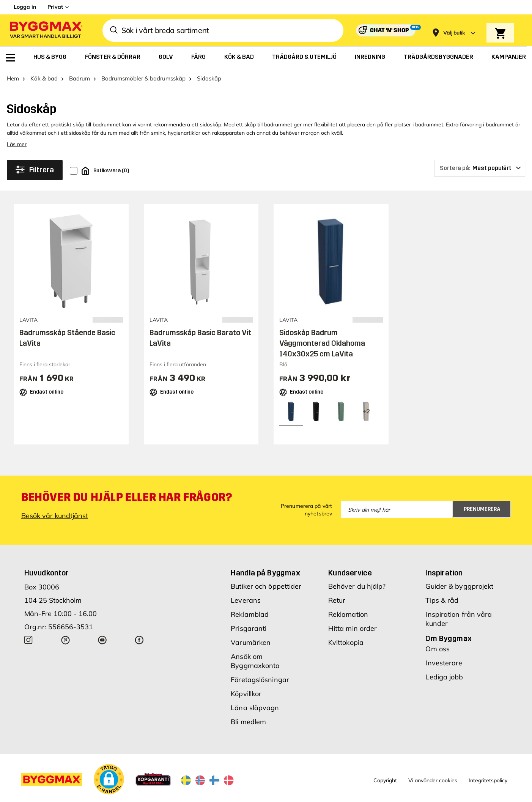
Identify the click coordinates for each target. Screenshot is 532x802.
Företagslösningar (260, 680)
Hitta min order (353, 628)
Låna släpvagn (255, 708)
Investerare (444, 663)
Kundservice (350, 573)
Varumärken (251, 642)
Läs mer (17, 144)
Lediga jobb (444, 677)
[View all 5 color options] (366, 411)
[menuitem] (11, 58)
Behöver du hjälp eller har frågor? (127, 497)
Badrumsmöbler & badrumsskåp (143, 78)
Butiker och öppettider (266, 586)
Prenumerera (482, 509)
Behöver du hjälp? (357, 586)
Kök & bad (44, 78)
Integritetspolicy (488, 780)
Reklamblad (250, 614)
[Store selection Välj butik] (454, 33)
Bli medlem (248, 722)
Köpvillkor (246, 694)
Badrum (79, 78)
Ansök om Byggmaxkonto (255, 661)
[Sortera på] (480, 168)
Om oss (438, 649)
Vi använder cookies (433, 780)
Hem (13, 78)
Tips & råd (442, 600)
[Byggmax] (46, 31)
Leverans (246, 600)
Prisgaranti (249, 628)
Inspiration (444, 573)
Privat (55, 7)
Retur (337, 600)
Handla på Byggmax (265, 573)
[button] (109, 779)
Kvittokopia (346, 642)
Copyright (385, 780)
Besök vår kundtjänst (55, 516)
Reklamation (348, 614)
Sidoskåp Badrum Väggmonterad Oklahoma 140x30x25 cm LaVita (322, 343)
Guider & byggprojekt (459, 586)
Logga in (25, 7)
